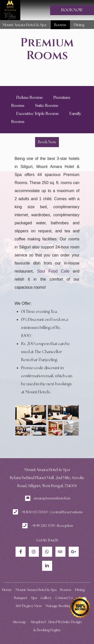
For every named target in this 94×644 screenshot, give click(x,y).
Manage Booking (58, 606)
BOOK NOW (72, 10)
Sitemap (19, 622)
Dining (79, 25)
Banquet (21, 598)
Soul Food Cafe (53, 271)
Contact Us (64, 598)
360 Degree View (29, 606)
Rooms (60, 25)
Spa (34, 598)
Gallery (46, 598)
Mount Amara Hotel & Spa (24, 25)
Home (7, 590)
